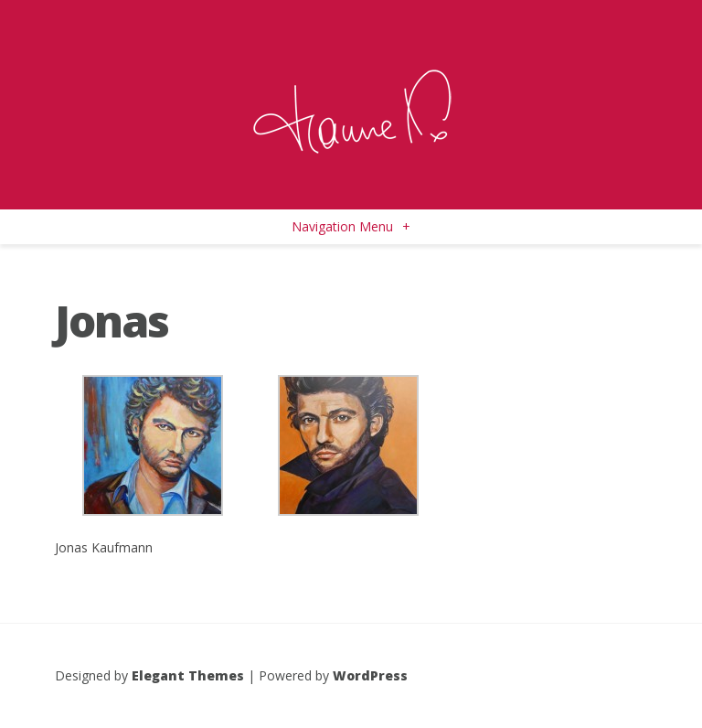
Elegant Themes (188, 675)
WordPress (370, 675)
